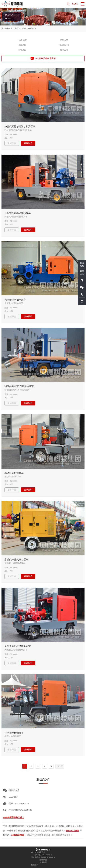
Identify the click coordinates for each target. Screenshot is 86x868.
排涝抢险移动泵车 (14, 733)
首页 (16, 28)
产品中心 (24, 28)
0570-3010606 (72, 831)
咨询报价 (28, 143)
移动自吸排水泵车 (14, 473)
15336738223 (18, 835)
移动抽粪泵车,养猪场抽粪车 (19, 386)
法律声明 (43, 860)
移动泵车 (33, 28)
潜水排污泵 (64, 45)
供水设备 (22, 50)
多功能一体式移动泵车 (16, 560)
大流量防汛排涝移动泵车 (18, 646)
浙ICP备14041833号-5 (43, 855)
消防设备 (22, 45)
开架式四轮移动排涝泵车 (18, 213)
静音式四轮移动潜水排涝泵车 (20, 126)
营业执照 (43, 862)
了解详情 (12, 143)
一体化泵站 (22, 40)
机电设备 (64, 50)
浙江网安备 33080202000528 (43, 857)
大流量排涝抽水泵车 (15, 300)
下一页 (60, 766)
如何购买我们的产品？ (13, 817)
